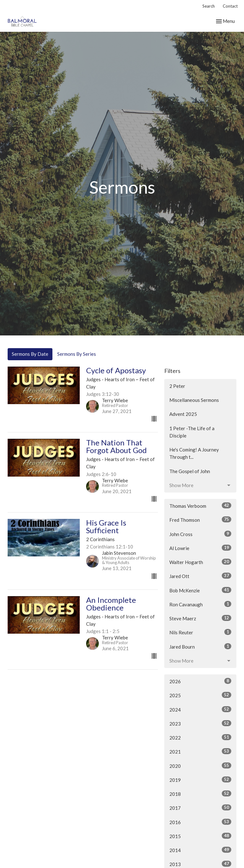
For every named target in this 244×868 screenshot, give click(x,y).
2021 (200, 751)
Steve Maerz (200, 618)
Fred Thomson (200, 520)
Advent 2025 (183, 414)
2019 (200, 780)
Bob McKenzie (200, 590)
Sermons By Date (30, 354)
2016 (200, 822)
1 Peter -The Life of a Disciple (192, 432)
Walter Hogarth (200, 562)
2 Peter (177, 386)
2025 (200, 695)
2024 (200, 709)
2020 (200, 766)
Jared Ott (200, 576)
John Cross (200, 534)
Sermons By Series (77, 354)
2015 (200, 836)
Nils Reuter (200, 632)
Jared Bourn (200, 646)
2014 (200, 850)
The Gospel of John (190, 471)
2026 (200, 681)
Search (209, 6)
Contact (230, 6)
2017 (200, 808)
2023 (200, 723)
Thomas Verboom (200, 506)
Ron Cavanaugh (200, 604)
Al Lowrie (200, 548)
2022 (200, 737)
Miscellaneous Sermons (194, 400)
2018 (200, 794)
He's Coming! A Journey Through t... (194, 453)
